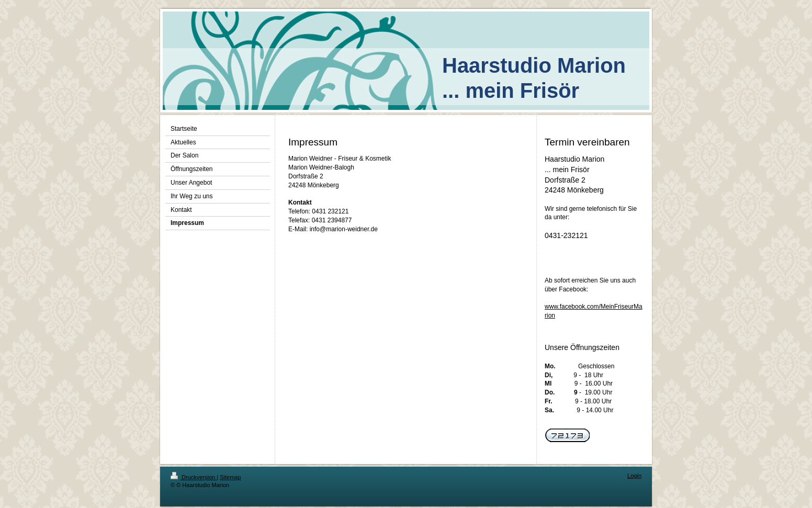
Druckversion (194, 477)
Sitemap (230, 477)
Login (634, 476)
